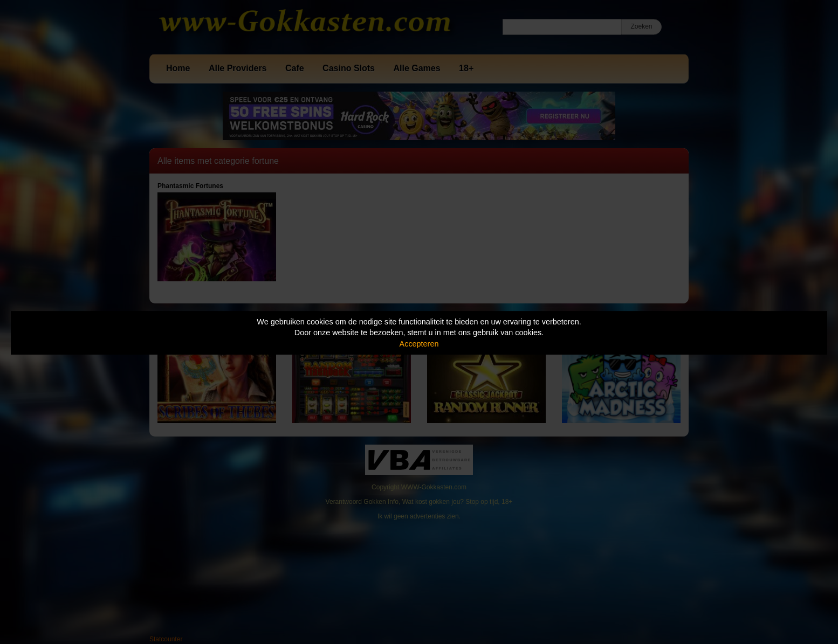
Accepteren (419, 344)
